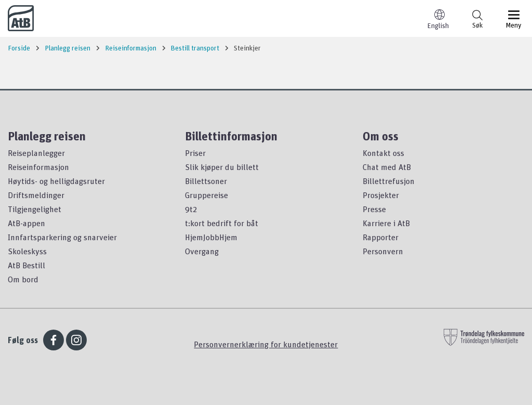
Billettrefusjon (389, 181)
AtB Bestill (26, 265)
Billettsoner (206, 181)
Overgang (202, 251)
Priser (195, 153)
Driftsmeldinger (36, 195)
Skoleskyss (27, 251)
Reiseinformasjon (38, 167)
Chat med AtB (387, 167)
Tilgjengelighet (35, 209)
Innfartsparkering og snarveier (62, 237)
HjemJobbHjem (211, 237)
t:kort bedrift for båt (222, 223)
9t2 (191, 209)
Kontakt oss (383, 153)
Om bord (23, 279)
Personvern (383, 251)
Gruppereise (207, 195)
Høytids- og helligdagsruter (56, 181)
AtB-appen (26, 223)
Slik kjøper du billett (222, 167)
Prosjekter (381, 195)
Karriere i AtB (386, 223)
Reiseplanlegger (36, 153)
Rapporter (381, 237)
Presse (374, 209)
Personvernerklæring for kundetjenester (266, 344)
